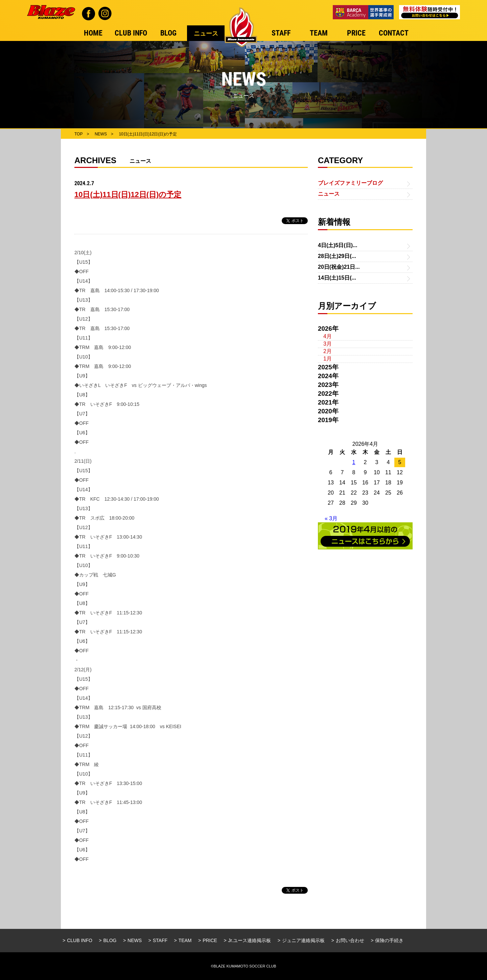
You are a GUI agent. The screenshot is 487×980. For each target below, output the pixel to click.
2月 (328, 351)
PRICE (210, 940)
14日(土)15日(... (337, 278)
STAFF (160, 940)
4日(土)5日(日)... (338, 245)
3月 (328, 344)
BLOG (110, 940)
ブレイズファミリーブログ (350, 183)
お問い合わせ (350, 940)
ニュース (329, 194)
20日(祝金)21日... (339, 267)
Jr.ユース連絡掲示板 (250, 940)
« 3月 (331, 518)
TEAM (185, 940)
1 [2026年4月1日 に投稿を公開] (354, 462)
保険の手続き (389, 940)
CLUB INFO (80, 940)
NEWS (135, 940)
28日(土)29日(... (337, 256)
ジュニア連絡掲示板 (303, 940)
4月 (328, 336)
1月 (328, 359)
